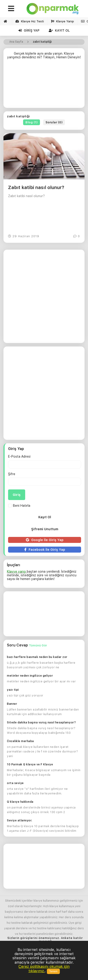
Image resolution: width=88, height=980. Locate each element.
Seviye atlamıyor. (20, 820)
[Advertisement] (44, 85)
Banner (12, 704)
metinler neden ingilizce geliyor (30, 676)
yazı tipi (13, 690)
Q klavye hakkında (20, 802)
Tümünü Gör (38, 645)
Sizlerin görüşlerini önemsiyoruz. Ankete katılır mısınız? (45, 940)
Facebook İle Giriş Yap (45, 550)
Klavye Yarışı (62, 21)
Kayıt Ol (59, 30)
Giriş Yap (29, 30)
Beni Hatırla (19, 506)
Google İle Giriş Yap (45, 540)
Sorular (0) (54, 122)
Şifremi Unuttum (45, 529)
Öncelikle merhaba (20, 741)
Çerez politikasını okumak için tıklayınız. (44, 969)
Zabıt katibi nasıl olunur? (36, 187)
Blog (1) (32, 122)
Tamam (53, 971)
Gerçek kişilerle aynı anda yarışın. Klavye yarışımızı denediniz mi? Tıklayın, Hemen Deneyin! (44, 55)
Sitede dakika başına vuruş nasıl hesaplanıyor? (41, 722)
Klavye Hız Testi (30, 21)
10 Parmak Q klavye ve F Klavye (30, 764)
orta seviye (15, 783)
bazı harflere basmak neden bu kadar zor (37, 657)
